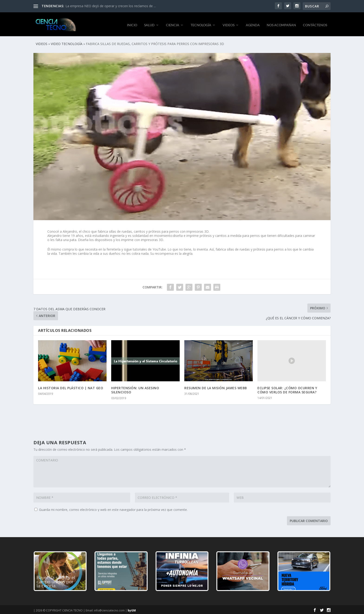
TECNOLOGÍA (201, 23)
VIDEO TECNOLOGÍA (67, 42)
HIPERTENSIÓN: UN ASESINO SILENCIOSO (135, 389)
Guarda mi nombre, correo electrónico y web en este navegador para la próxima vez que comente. (113, 508)
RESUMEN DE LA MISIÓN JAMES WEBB (216, 387)
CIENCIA (173, 23)
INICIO (132, 23)
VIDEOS (229, 23)
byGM (132, 609)
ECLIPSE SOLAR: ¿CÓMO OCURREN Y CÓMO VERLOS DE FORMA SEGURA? (287, 388)
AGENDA (253, 23)
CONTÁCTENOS (315, 23)
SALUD (149, 23)
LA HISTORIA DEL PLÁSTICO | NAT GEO (71, 387)
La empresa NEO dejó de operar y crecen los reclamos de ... (111, 6)
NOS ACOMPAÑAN (281, 23)
